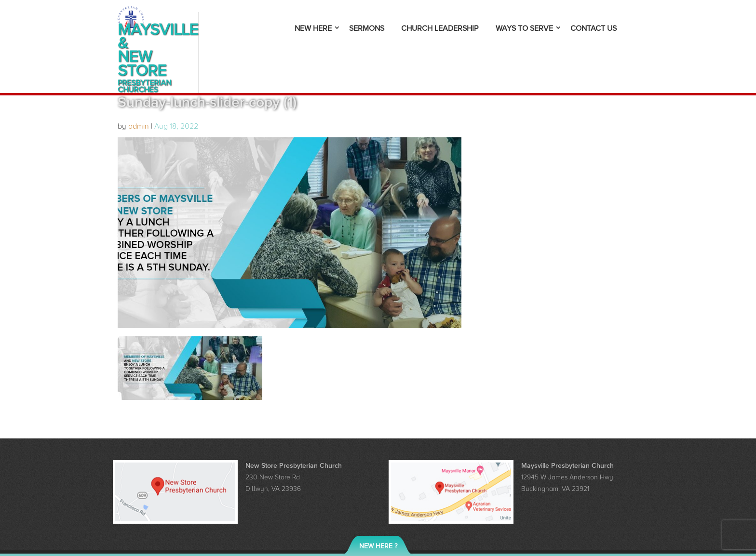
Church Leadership (440, 29)
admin (139, 93)
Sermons (367, 29)
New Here (313, 29)
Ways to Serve (524, 29)
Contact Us (594, 29)
